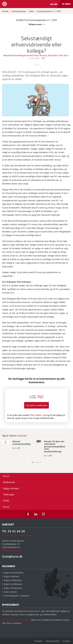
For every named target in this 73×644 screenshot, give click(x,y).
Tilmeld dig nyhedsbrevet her (16, 620)
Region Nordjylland (12, 588)
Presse (6, 507)
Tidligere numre (37, 24)
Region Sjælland (11, 576)
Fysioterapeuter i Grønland (15, 596)
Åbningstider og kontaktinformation (19, 535)
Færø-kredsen (10, 592)
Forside (5, 11)
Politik (6, 500)
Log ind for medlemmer (36, 405)
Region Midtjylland (12, 580)
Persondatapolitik (53, 641)
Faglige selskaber (11, 488)
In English (67, 641)
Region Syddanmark (12, 584)
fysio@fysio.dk (12, 556)
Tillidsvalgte (9, 494)
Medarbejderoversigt (12, 550)
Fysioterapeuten (19, 11)
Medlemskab (9, 482)
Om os (6, 476)
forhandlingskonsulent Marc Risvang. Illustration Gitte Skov (41, 55)
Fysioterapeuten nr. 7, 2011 (49, 11)
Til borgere (38, 641)
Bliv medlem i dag (39, 415)
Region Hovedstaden (13, 572)
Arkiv (31, 11)
